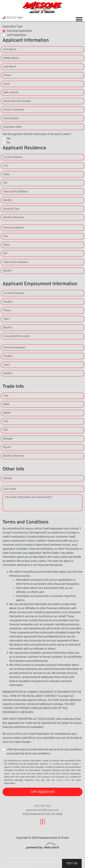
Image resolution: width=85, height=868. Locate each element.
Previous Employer (14, 348)
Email (6, 84)
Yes (9, 139)
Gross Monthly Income (16, 336)
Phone (7, 75)
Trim (6, 422)
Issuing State (11, 118)
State (6, 175)
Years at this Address (16, 192)
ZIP (5, 183)
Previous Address (13, 228)
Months (8, 200)
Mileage (8, 439)
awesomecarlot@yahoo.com (43, 810)
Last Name (10, 67)
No (8, 143)
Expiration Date (12, 127)
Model (7, 413)
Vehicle (7, 478)
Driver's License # (14, 110)
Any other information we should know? (28, 497)
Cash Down (10, 489)
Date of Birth (11, 93)
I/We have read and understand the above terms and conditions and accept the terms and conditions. (44, 752)
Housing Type (11, 209)
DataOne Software (56, 858)
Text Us (72, 863)
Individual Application (19, 31)
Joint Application (17, 35)
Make (6, 404)
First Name (10, 50)
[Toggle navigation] (79, 18)
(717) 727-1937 (13, 18)
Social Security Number (17, 101)
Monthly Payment (14, 218)
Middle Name (11, 58)
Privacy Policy (63, 780)
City (6, 166)
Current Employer (14, 293)
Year (6, 396)
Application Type (12, 27)
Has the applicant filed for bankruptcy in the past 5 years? (37, 134)
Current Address (13, 157)
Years (6, 319)
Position (8, 302)
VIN (5, 430)
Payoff (7, 447)
